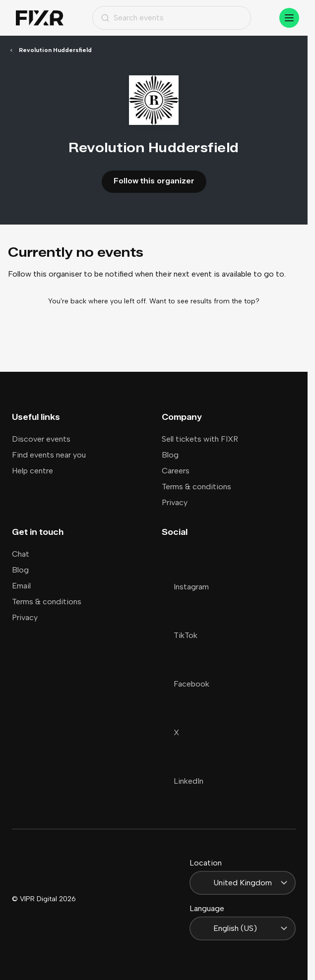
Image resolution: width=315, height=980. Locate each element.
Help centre (32, 471)
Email (21, 586)
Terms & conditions (196, 487)
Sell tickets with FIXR (200, 439)
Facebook (186, 684)
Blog (170, 455)
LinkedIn (183, 781)
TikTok (180, 635)
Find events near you (49, 455)
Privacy (175, 502)
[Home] (40, 18)
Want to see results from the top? (204, 301)
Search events (132, 18)
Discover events (41, 439)
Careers (176, 471)
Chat (21, 554)
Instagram (185, 587)
